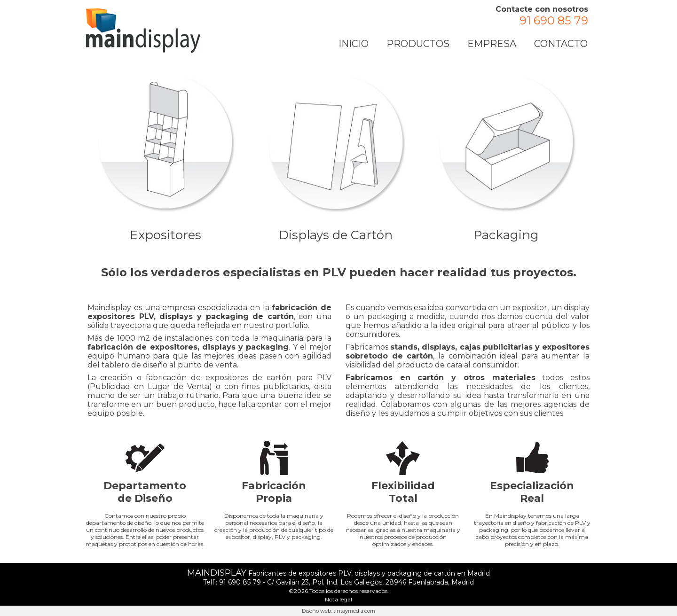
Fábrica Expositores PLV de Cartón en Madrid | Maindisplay (143, 31)
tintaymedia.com (354, 611)
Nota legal (338, 599)
